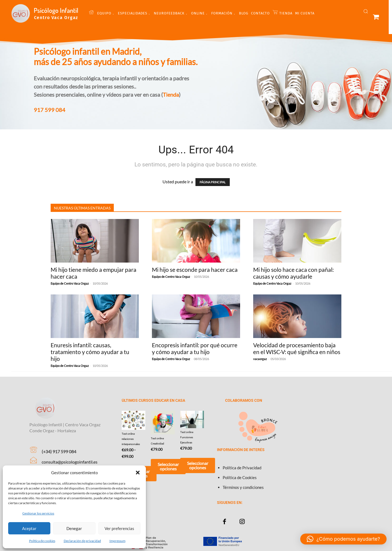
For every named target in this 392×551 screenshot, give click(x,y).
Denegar (74, 528)
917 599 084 (50, 110)
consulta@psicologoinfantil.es (70, 462)
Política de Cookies (240, 477)
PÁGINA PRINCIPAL (213, 182)
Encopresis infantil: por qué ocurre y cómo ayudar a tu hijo (195, 348)
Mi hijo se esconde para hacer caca (195, 270)
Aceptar (29, 528)
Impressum (117, 541)
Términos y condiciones (243, 487)
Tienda (171, 95)
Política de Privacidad (242, 468)
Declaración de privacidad (82, 541)
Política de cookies (42, 541)
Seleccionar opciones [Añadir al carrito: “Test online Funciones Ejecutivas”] (198, 465)
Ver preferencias (119, 528)
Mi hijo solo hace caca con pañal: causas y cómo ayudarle (293, 273)
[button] (138, 473)
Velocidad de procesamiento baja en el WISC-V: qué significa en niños (297, 348)
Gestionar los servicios (38, 513)
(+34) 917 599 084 (59, 451)
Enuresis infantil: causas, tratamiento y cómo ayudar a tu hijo (90, 352)
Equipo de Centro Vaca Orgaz (70, 283)
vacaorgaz (260, 359)
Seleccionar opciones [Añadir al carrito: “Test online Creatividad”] (168, 466)
